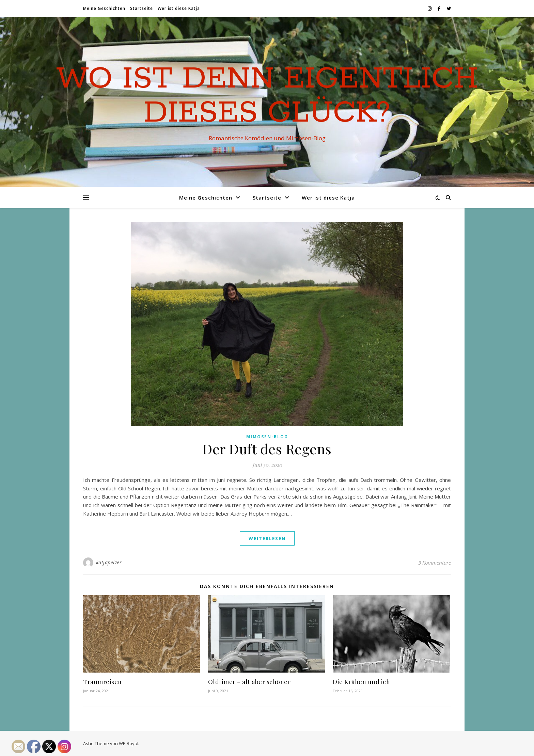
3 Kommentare (435, 563)
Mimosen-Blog (267, 437)
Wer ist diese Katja (179, 8)
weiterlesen (267, 538)
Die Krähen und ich (361, 682)
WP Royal (129, 743)
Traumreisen (103, 682)
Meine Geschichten (104, 8)
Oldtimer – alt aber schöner (249, 682)
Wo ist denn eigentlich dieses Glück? (267, 96)
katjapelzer (109, 562)
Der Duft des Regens (267, 449)
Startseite (142, 8)
